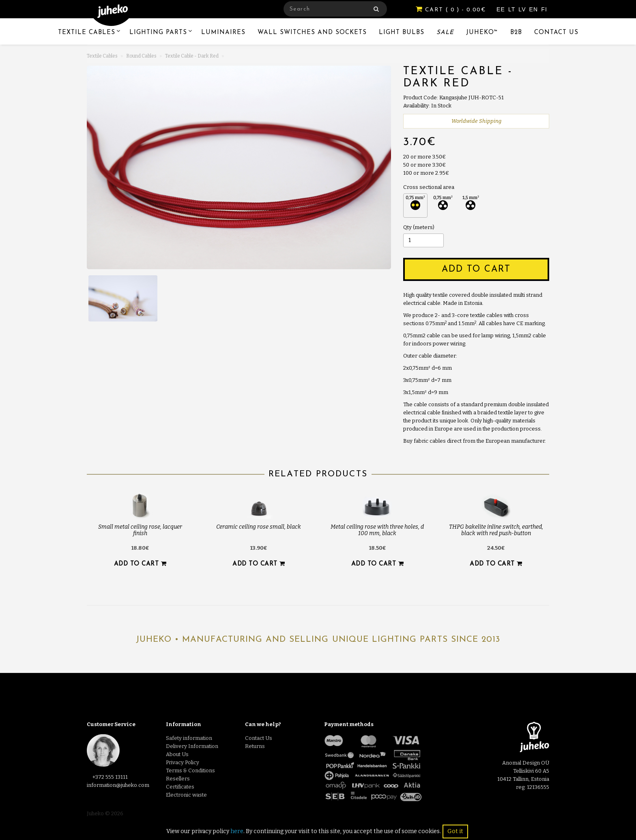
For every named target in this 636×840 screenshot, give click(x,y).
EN (535, 9)
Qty (407, 227)
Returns (255, 746)
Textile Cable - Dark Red (192, 56)
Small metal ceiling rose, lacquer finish (140, 530)
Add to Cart (476, 269)
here (237, 831)
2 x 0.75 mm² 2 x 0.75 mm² (415, 206)
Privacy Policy (183, 762)
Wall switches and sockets (312, 33)
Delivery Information (192, 746)
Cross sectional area (429, 187)
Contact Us (556, 33)
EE (502, 9)
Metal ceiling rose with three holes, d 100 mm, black (377, 530)
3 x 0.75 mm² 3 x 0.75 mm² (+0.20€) (443, 206)
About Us (177, 754)
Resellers (178, 779)
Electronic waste (186, 795)
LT (513, 9)
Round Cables (141, 56)
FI (544, 9)
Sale (445, 33)
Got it (455, 831)
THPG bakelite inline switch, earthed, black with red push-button (496, 530)
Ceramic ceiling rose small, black (259, 527)
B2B (516, 33)
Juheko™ (482, 33)
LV (523, 9)
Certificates (180, 787)
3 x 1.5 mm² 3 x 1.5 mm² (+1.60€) (471, 206)
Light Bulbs (402, 33)
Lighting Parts (158, 33)
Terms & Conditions (190, 770)
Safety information (189, 738)
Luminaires (223, 33)
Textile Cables (87, 33)
